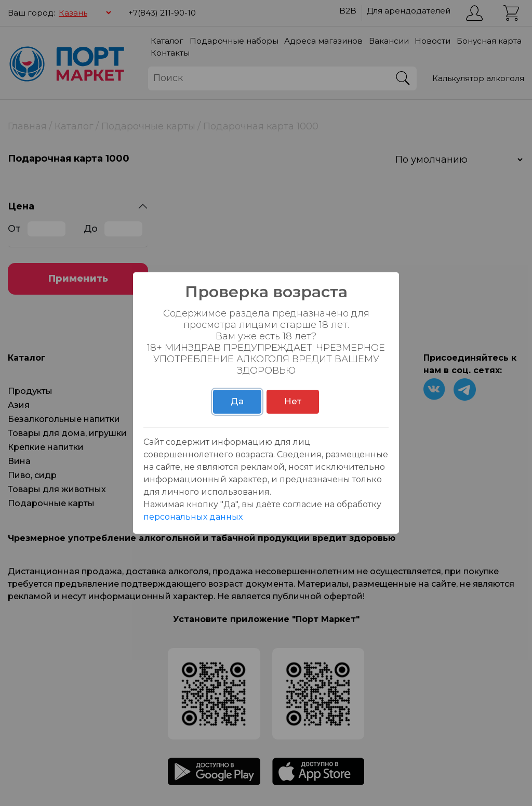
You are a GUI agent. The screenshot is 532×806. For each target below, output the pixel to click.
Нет (293, 401)
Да (237, 401)
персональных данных (193, 517)
